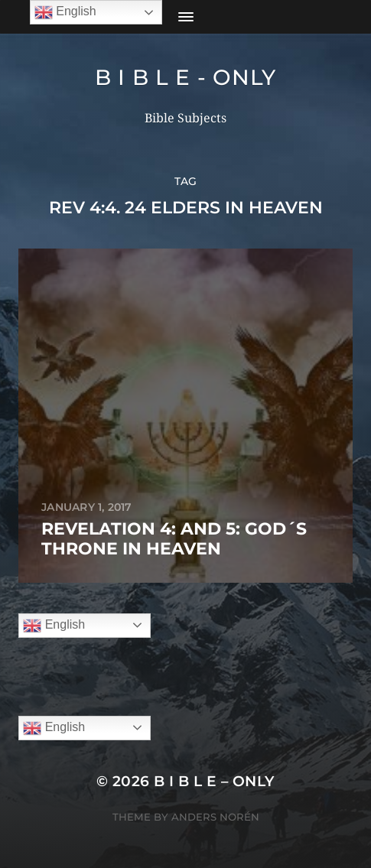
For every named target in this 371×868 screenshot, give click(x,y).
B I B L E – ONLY (214, 781)
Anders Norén (215, 817)
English (54, 626)
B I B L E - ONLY (185, 77)
